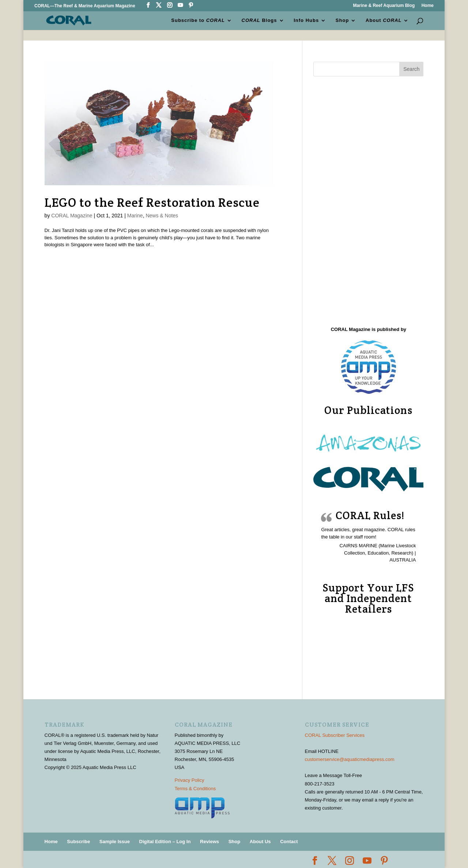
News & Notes (162, 216)
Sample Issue (115, 842)
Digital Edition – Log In (165, 842)
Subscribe (78, 842)
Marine (135, 216)
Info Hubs (306, 20)
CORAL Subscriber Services (335, 735)
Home (428, 6)
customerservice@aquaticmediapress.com (350, 759)
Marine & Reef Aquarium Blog (384, 6)
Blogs (259, 20)
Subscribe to (198, 20)
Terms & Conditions (195, 789)
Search (411, 69)
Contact (289, 842)
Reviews (210, 842)
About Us (260, 842)
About (384, 20)
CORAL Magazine (72, 216)
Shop (342, 20)
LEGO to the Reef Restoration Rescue (152, 202)
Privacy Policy (190, 780)
